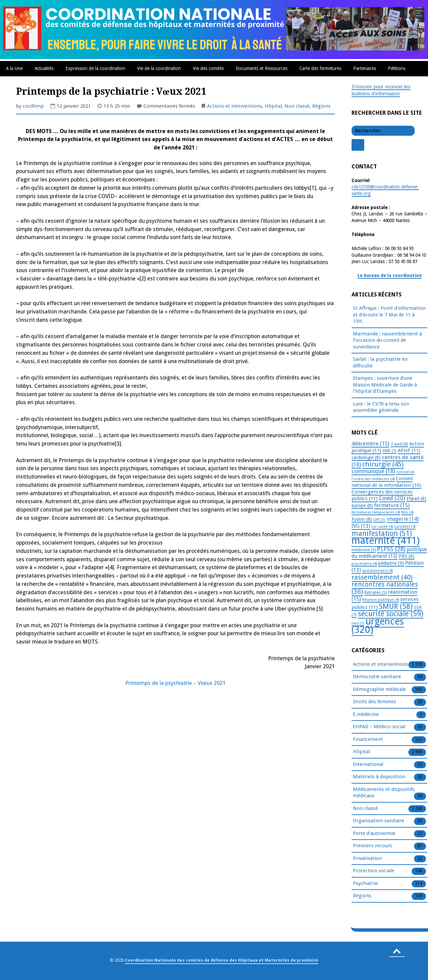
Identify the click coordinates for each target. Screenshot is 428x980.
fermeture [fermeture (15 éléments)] (392, 505)
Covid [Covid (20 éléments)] (392, 498)
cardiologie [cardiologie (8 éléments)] (366, 457)
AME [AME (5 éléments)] (389, 451)
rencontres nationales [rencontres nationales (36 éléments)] (385, 588)
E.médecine (366, 715)
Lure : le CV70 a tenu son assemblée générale (381, 407)
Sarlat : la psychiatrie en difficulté (380, 362)
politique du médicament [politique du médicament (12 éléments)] (389, 553)
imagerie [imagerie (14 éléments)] (403, 519)
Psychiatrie (365, 884)
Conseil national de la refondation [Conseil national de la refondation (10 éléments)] (386, 482)
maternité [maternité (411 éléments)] (386, 541)
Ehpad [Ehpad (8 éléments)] (416, 499)
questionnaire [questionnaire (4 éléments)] (377, 571)
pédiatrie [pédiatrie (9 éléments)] (391, 563)
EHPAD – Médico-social (379, 727)
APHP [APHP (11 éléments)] (409, 450)
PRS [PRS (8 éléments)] (406, 556)
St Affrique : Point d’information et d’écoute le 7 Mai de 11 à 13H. (389, 315)
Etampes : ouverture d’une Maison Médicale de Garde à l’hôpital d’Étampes (385, 385)
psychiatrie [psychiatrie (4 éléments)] (364, 564)
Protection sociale (374, 871)
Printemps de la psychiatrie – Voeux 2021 (175, 683)
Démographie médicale (379, 690)
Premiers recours (372, 846)
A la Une (14, 68)
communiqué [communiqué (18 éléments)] (373, 471)
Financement (368, 740)
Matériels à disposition (379, 777)
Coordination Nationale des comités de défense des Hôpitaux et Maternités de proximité (222, 960)
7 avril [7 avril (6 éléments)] (399, 444)
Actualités (44, 68)
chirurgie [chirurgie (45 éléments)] (383, 464)
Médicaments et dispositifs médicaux (384, 793)
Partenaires (365, 68)
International (368, 765)
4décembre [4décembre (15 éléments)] (370, 444)
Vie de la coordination (159, 68)
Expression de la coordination (95, 68)
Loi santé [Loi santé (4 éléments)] (382, 527)
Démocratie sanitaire (377, 677)
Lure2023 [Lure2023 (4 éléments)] (405, 527)
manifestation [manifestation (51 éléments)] (382, 533)
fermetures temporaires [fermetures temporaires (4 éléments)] (376, 512)
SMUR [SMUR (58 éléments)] (396, 606)
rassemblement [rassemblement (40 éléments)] (382, 577)
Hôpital (273, 106)
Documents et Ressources (262, 68)
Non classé (297, 106)
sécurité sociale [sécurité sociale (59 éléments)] (391, 614)
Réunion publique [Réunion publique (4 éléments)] (381, 600)
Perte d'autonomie (374, 834)
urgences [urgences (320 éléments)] (378, 626)
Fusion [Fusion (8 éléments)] (362, 519)
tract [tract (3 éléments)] (358, 623)
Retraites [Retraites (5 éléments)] (375, 593)
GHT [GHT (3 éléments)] (379, 520)
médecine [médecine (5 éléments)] (364, 550)
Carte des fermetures (320, 68)
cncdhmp (33, 106)
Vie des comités (208, 68)
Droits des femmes (374, 702)
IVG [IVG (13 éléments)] (361, 526)
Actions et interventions (235, 106)
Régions (321, 106)
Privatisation (367, 859)
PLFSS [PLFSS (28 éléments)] (391, 549)
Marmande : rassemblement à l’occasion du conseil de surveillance (387, 340)
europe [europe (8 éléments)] (362, 506)
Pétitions (397, 68)
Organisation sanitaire (379, 821)
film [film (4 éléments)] (407, 512)
